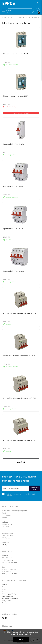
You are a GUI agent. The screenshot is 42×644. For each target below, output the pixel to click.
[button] (31, 11)
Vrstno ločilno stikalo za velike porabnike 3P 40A (19, 356)
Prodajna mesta (7, 601)
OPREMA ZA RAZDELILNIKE (24, 17)
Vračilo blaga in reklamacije (10, 598)
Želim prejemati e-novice (34, 488)
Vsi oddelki (11, 17)
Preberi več (27, 634)
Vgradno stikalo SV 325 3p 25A (13, 186)
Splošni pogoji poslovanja (9, 594)
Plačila (4, 591)
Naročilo (5, 589)
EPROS (9, 3)
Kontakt (4, 585)
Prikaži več (21, 462)
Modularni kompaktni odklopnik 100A (16, 54)
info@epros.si (6, 538)
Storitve (4, 603)
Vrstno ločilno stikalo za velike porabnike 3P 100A (19, 313)
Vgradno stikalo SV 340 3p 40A (13, 229)
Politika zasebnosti (8, 596)
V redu (21, 640)
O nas (4, 587)
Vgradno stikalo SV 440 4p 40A (13, 271)
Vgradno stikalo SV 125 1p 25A (13, 144)
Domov (4, 17)
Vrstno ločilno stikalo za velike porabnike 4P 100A (19, 398)
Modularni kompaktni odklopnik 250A (16, 96)
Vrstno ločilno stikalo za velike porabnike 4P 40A (19, 440)
